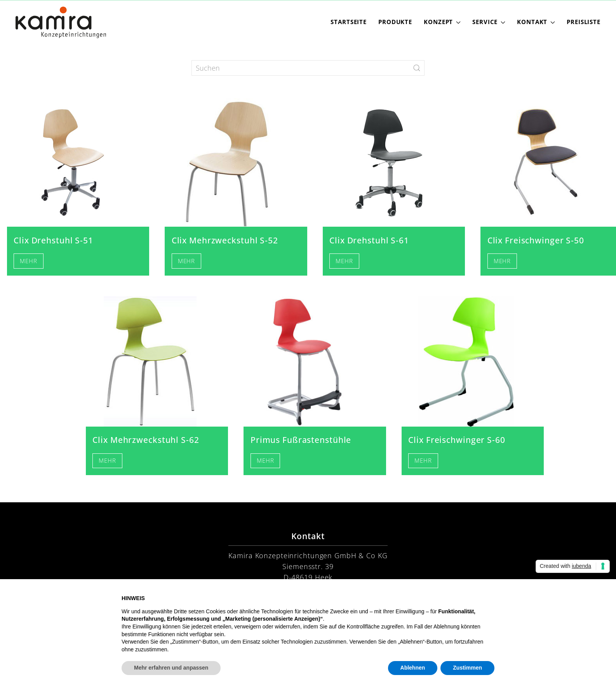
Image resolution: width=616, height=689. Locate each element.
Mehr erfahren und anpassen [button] (171, 668)
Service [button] (489, 22)
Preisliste (584, 22)
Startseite (349, 22)
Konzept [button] (442, 22)
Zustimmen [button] (467, 668)
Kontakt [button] (536, 22)
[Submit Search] (417, 68)
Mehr (29, 261)
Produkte (395, 22)
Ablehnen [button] (413, 668)
